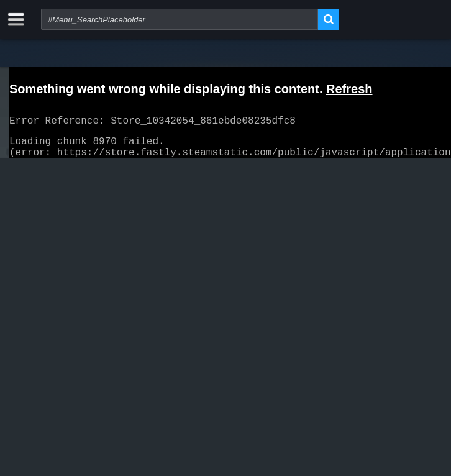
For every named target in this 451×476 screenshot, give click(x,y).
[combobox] (180, 19)
